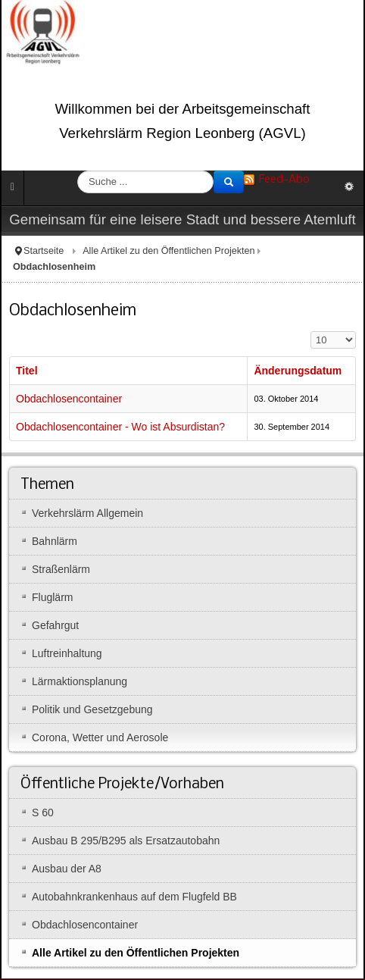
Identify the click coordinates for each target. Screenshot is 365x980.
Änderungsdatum (298, 371)
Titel (27, 371)
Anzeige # (311, 332)
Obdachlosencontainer (69, 399)
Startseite (44, 251)
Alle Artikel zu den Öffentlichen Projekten (168, 251)
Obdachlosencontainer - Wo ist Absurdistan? (120, 427)
